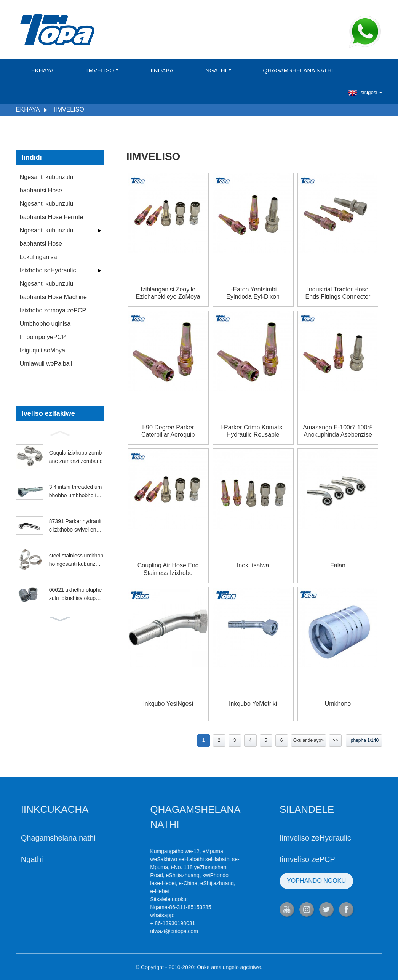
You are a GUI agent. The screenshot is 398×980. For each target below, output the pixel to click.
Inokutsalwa (253, 565)
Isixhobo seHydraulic (48, 270)
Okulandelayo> (308, 740)
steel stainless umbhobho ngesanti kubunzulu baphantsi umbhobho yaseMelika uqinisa (76, 560)
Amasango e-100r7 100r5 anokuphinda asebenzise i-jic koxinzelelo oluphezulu (338, 431)
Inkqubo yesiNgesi (168, 704)
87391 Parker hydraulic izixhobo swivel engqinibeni (76, 526)
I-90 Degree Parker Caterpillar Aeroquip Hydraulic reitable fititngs (168, 431)
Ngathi (218, 70)
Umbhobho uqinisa (45, 324)
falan (338, 565)
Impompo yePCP (43, 337)
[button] (60, 432)
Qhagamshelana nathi (298, 70)
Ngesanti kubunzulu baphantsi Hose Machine (53, 290)
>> (336, 740)
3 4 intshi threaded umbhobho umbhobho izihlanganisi (76, 492)
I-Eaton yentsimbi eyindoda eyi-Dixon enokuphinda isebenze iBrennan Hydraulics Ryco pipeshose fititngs (253, 293)
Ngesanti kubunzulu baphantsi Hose (47, 184)
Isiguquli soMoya (42, 350)
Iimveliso (102, 70)
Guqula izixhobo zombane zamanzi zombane (76, 457)
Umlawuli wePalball (46, 364)
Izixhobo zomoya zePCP (53, 310)
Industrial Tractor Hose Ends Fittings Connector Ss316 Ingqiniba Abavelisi (338, 293)
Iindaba (162, 70)
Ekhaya (42, 70)
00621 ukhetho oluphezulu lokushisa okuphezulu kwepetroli (76, 595)
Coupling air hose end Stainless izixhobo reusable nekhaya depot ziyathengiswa (168, 569)
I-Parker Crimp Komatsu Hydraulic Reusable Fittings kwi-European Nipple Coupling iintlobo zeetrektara (253, 431)
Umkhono (338, 704)
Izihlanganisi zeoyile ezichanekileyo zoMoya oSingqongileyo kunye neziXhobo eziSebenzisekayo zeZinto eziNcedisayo (168, 293)
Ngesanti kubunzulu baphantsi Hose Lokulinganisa (47, 244)
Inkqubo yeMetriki (253, 704)
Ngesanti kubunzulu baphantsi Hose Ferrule (51, 210)
